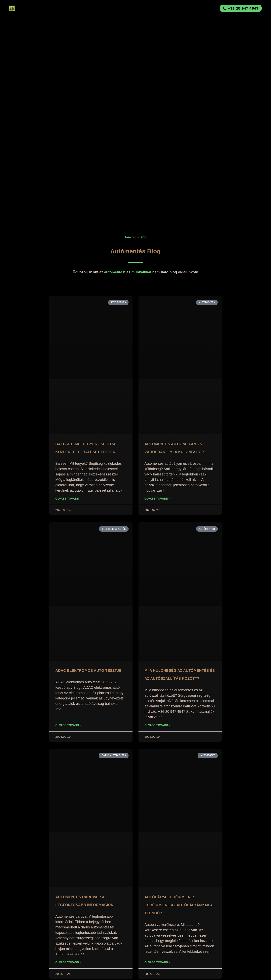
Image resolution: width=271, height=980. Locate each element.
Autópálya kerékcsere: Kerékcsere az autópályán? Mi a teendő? (179, 905)
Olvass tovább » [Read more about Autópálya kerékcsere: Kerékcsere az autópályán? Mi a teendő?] (157, 962)
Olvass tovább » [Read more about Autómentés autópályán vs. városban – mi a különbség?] (157, 499)
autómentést (115, 272)
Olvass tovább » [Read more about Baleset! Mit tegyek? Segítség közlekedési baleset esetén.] (68, 499)
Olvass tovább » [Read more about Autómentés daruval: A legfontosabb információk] (68, 962)
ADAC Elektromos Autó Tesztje (88, 671)
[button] (59, 7)
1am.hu (130, 237)
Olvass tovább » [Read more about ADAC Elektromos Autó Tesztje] (68, 725)
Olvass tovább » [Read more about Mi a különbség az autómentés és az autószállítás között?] (157, 725)
